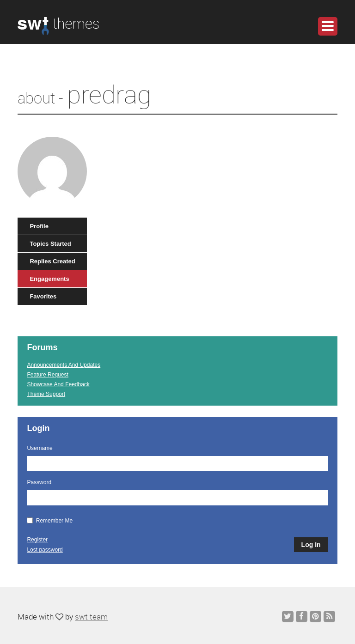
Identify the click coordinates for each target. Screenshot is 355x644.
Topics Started (50, 244)
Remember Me (50, 521)
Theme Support (46, 394)
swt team (91, 617)
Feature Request (47, 375)
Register (37, 540)
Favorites (43, 296)
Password (39, 482)
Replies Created (52, 261)
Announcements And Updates (64, 365)
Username (40, 448)
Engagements (49, 279)
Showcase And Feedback (58, 384)
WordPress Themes (58, 31)
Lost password (45, 550)
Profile (39, 226)
